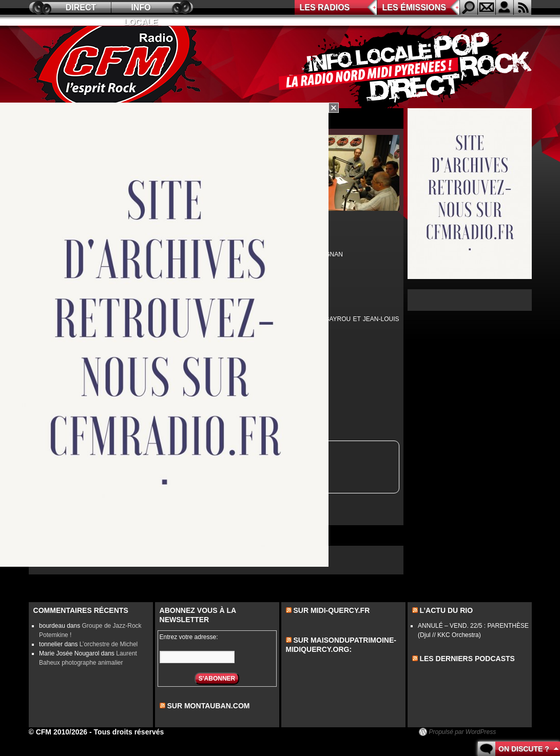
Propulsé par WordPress (463, 732)
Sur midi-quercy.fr (331, 610)
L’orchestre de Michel (109, 644)
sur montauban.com (208, 706)
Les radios (325, 7)
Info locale (141, 9)
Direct (81, 7)
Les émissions (414, 7)
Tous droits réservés (129, 732)
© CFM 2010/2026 (58, 732)
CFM (118, 67)
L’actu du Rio (446, 610)
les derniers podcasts (467, 659)
